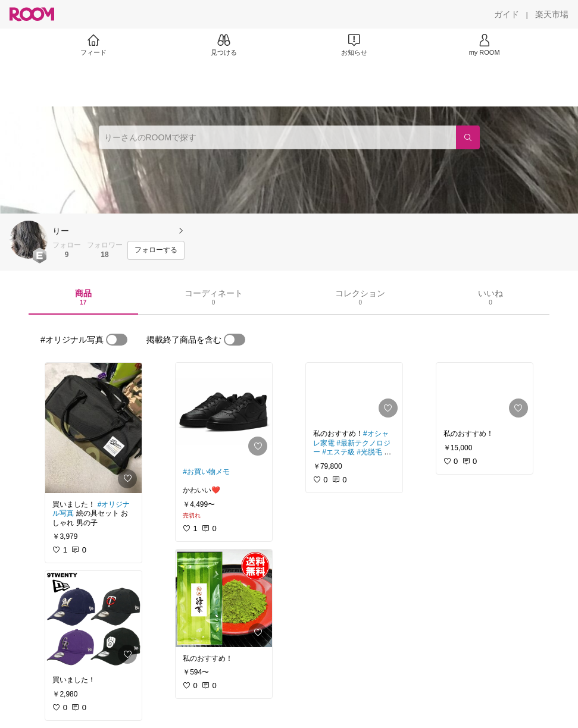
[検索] (468, 137)
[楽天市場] (552, 14)
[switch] (117, 340)
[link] (93, 428)
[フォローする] (156, 250)
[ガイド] (507, 14)
